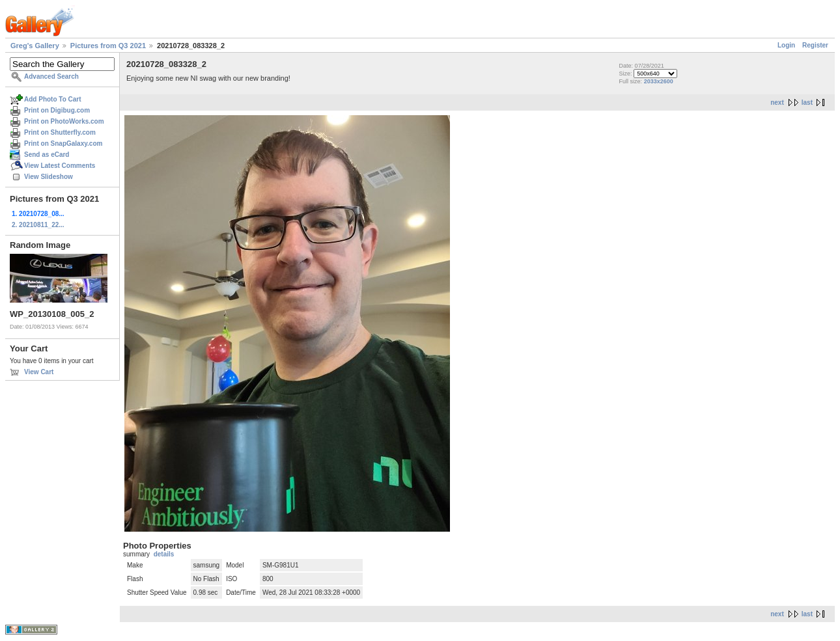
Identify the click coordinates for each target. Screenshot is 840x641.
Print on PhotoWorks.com (64, 121)
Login (786, 45)
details (164, 554)
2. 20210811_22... (38, 225)
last (807, 102)
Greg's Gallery (35, 46)
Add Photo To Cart (53, 99)
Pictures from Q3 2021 (108, 46)
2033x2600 (659, 81)
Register (815, 45)
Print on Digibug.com (57, 110)
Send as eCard (47, 155)
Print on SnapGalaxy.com (63, 143)
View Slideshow (49, 177)
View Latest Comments (60, 166)
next (777, 102)
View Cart (39, 372)
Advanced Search (51, 76)
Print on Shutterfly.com (60, 132)
